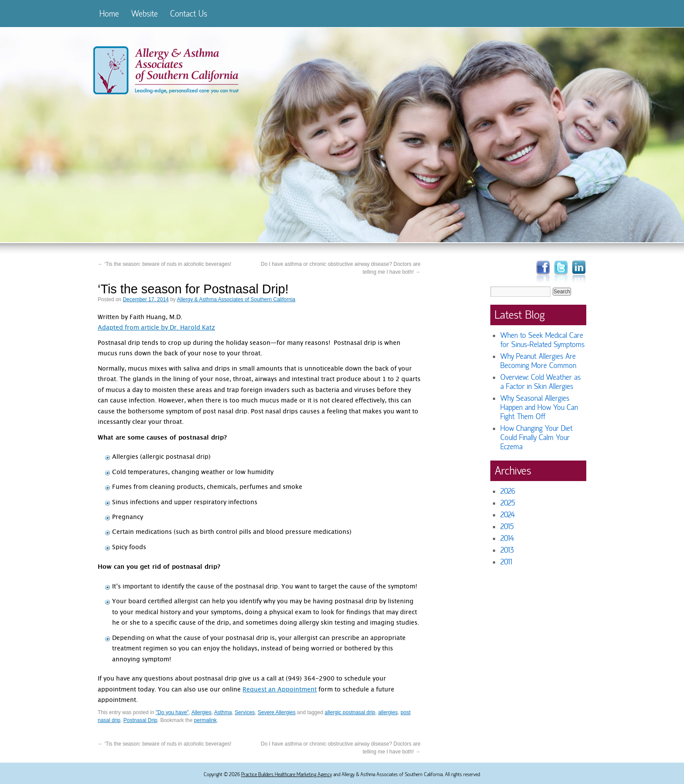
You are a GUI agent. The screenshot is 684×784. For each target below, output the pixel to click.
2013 (507, 550)
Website (145, 14)
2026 (508, 491)
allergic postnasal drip (350, 712)
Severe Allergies (277, 712)
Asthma (223, 712)
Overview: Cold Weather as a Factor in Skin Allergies (540, 382)
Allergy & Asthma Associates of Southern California (236, 299)
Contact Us (189, 14)
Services (245, 712)
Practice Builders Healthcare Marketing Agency (287, 774)
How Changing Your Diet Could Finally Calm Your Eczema (537, 438)
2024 (508, 515)
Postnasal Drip (140, 720)
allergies (388, 712)
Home (109, 14)
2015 (507, 527)
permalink (205, 720)
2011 (506, 562)
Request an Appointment (280, 690)
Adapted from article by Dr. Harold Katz (156, 328)
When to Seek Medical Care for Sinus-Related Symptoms (542, 340)
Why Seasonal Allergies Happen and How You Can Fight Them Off (539, 407)
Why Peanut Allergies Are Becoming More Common (538, 361)
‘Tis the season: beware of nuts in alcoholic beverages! (164, 264)
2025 (508, 503)
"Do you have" (172, 712)
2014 (507, 538)
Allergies (202, 712)
